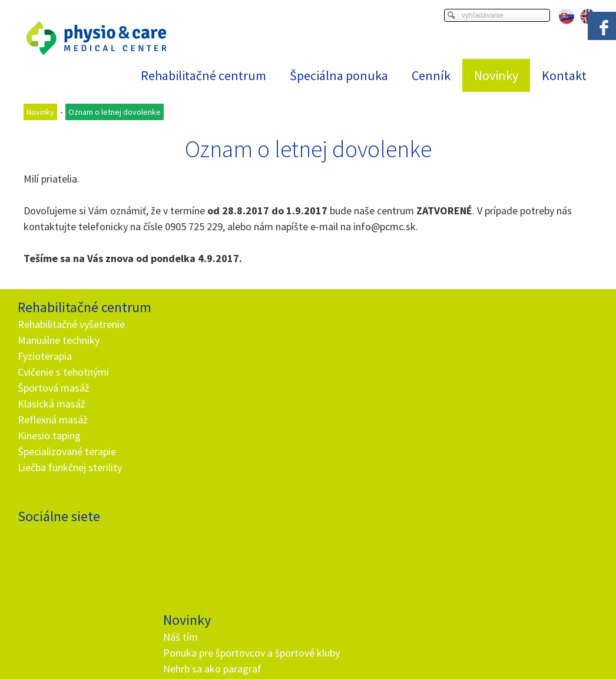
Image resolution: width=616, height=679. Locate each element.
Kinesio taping (49, 435)
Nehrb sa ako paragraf (214, 372)
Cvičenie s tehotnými (63, 372)
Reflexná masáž (53, 420)
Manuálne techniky (59, 340)
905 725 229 (196, 226)
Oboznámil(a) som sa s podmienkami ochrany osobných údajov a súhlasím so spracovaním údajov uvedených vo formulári (380, 498)
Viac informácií (492, 647)
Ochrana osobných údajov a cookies (402, 656)
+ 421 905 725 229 (208, 531)
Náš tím (182, 324)
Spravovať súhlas (496, 656)
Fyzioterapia (45, 356)
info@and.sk (218, 547)
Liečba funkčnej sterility (70, 467)
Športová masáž (54, 388)
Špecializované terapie (67, 451)
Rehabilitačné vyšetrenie (71, 324)
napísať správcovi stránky (295, 656)
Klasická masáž (52, 404)
